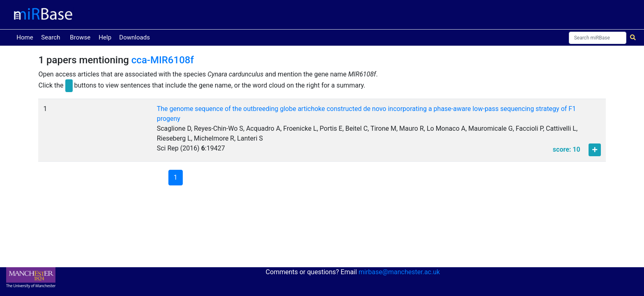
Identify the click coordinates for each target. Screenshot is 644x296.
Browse (80, 37)
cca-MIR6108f (163, 60)
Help (105, 37)
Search (51, 37)
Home (26, 37)
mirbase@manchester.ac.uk (399, 272)
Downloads (135, 37)
